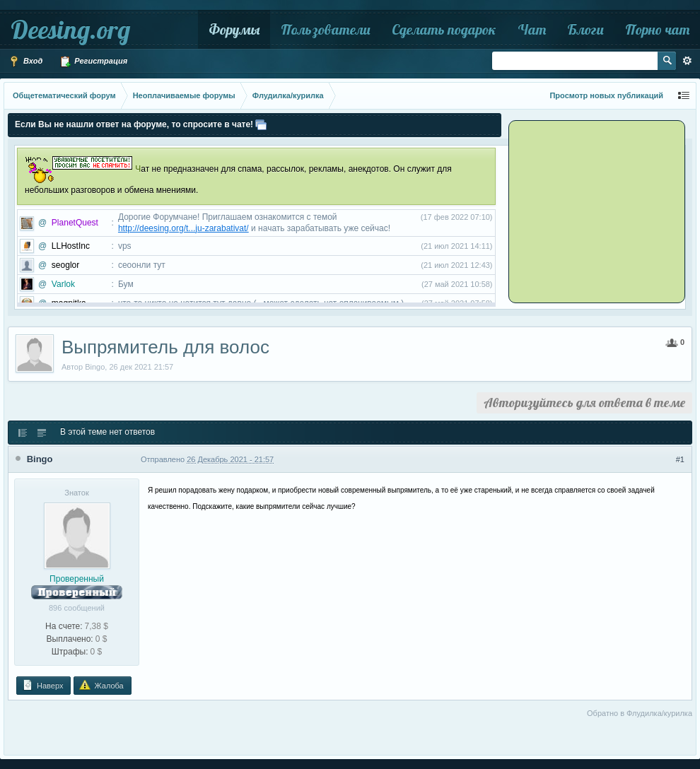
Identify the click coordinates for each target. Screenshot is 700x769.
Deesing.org (70, 29)
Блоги (585, 29)
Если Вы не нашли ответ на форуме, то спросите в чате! (134, 124)
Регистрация (93, 61)
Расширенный (687, 61)
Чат (532, 29)
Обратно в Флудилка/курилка (640, 713)
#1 (680, 459)
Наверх (42, 685)
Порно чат (657, 29)
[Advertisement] (599, 211)
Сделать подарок (444, 29)
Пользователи (326, 29)
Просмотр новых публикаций (606, 95)
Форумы (234, 29)
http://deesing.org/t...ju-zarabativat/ (183, 228)
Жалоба (101, 685)
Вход (25, 61)
